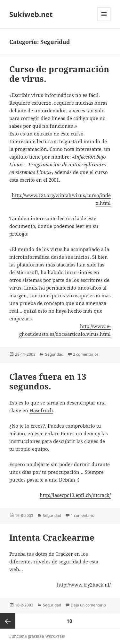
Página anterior (8, 621)
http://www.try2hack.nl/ (84, 585)
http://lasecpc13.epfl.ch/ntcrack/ (75, 495)
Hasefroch (41, 410)
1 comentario (83, 515)
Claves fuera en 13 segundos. (48, 381)
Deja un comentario (88, 605)
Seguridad (54, 354)
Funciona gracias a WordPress (37, 636)
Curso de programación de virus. (59, 74)
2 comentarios (86, 354)
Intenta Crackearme (52, 537)
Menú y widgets (104, 21)
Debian (67, 480)
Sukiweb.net (31, 14)
